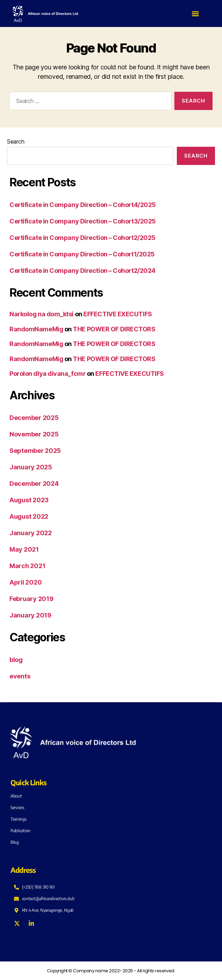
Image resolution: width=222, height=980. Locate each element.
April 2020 (26, 582)
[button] (195, 13)
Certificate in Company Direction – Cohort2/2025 (82, 238)
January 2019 (30, 615)
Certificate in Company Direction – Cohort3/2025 (83, 221)
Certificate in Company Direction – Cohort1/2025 (82, 254)
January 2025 (31, 467)
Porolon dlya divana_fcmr (47, 374)
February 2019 (32, 599)
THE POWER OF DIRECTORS (114, 329)
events (20, 676)
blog (16, 660)
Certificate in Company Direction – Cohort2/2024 (82, 271)
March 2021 (27, 566)
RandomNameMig (36, 329)
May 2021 (24, 549)
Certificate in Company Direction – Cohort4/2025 (83, 205)
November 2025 (34, 434)
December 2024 (34, 484)
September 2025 (35, 451)
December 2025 (34, 418)
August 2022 (29, 516)
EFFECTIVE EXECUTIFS (117, 314)
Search (16, 142)
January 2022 (31, 533)
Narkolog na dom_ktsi (41, 314)
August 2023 (29, 500)
